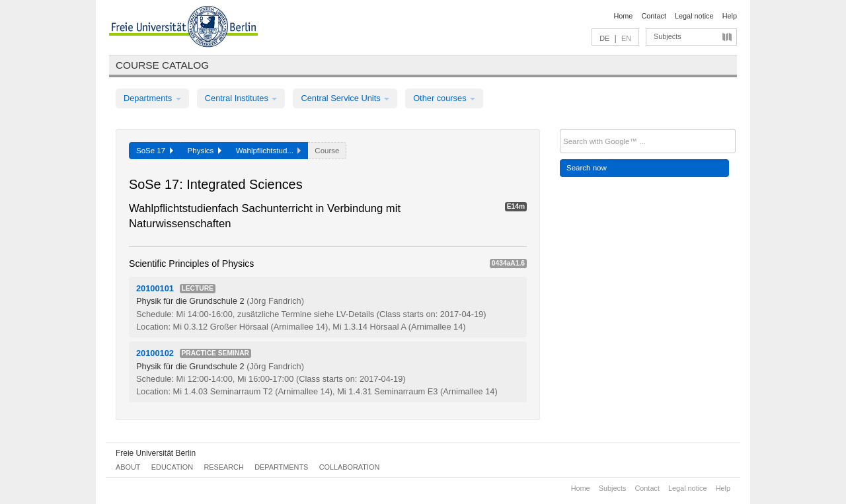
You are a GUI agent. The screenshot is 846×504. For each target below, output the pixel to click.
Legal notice (694, 16)
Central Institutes (241, 98)
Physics (205, 151)
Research (223, 467)
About (128, 467)
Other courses (444, 98)
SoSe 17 (155, 151)
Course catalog (162, 65)
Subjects (668, 36)
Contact (653, 16)
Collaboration (350, 467)
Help (730, 16)
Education (172, 467)
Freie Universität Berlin (156, 453)
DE (604, 38)
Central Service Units (345, 98)
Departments (152, 98)
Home (623, 16)
